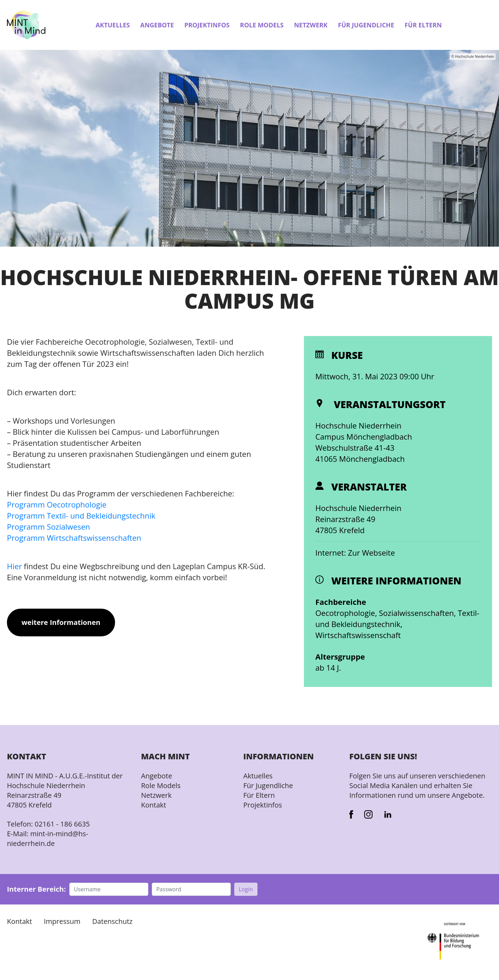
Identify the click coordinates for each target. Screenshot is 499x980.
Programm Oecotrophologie (57, 504)
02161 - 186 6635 (62, 824)
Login (246, 889)
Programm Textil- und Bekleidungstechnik (81, 515)
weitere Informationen (61, 622)
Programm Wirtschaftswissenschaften (74, 538)
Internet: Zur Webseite (355, 553)
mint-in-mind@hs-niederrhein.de (48, 838)
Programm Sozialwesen (49, 527)
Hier (14, 566)
